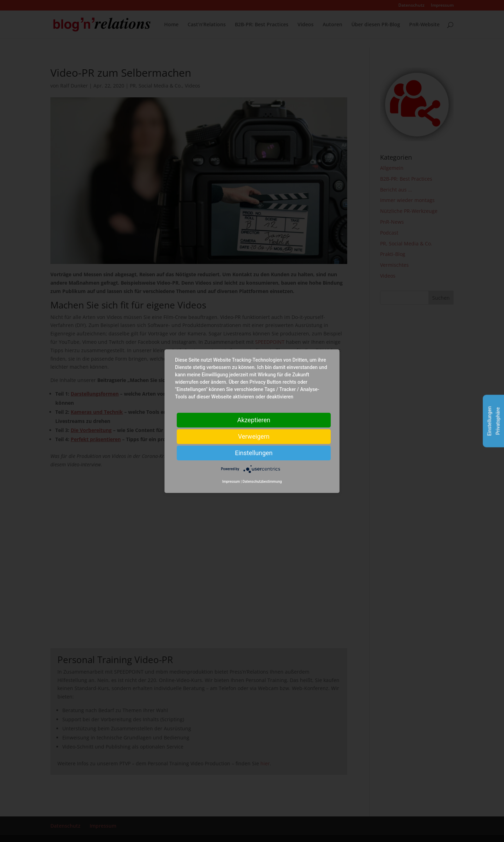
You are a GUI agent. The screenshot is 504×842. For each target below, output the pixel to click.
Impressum (231, 482)
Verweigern (254, 436)
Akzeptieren (254, 420)
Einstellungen (254, 453)
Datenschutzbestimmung (262, 482)
